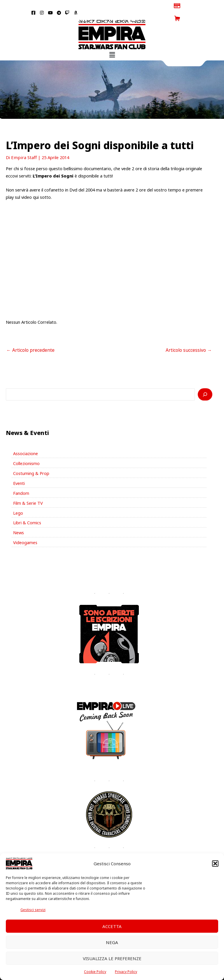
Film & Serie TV (28, 489)
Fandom (21, 480)
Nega (112, 942)
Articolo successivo (191, 337)
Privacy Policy (126, 972)
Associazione (26, 440)
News (19, 519)
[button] (215, 864)
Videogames (25, 529)
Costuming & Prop (31, 460)
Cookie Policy (95, 972)
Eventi (19, 470)
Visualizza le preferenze (112, 958)
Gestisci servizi (33, 910)
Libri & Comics (27, 509)
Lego (18, 499)
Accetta (112, 926)
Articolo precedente (29, 337)
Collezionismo (26, 450)
